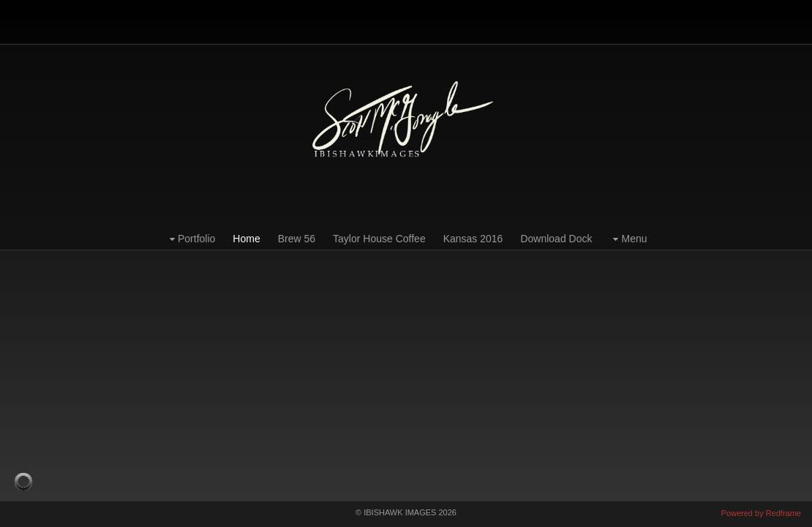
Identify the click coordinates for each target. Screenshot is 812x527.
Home (246, 239)
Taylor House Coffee (379, 239)
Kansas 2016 (473, 239)
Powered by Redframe (761, 513)
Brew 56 (297, 239)
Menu (628, 239)
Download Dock (556, 239)
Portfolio (191, 239)
